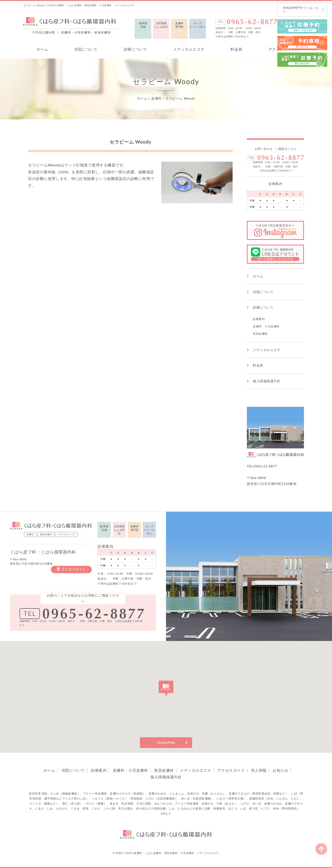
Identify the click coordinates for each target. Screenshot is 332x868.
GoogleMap (166, 742)
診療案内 (259, 319)
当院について (86, 49)
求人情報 (259, 770)
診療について (135, 49)
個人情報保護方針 (267, 381)
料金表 (236, 49)
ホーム (42, 49)
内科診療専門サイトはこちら (301, 9)
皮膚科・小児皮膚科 (266, 326)
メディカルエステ (189, 49)
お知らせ (280, 770)
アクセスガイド (74, 569)
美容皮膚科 (260, 334)
